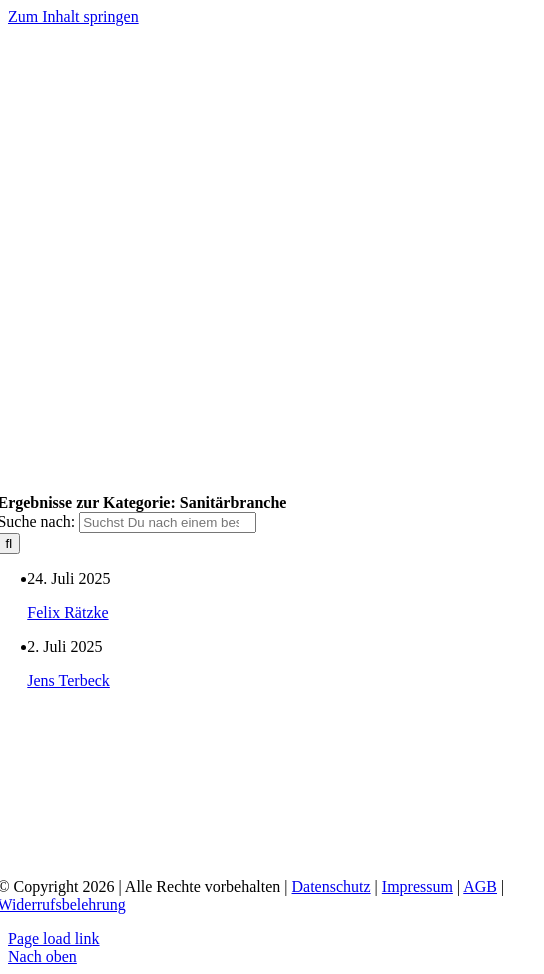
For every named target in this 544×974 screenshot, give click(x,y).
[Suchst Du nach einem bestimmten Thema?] (167, 522)
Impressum (417, 886)
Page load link (54, 938)
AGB (480, 886)
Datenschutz (331, 886)
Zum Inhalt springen (73, 16)
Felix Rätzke (67, 612)
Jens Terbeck (68, 680)
